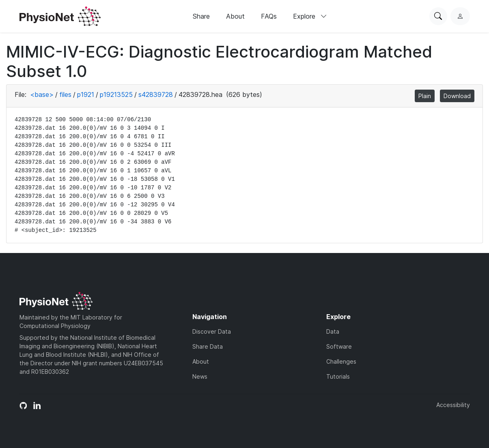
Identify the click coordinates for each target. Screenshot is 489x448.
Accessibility (453, 405)
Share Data (208, 346)
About (235, 16)
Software (339, 346)
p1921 (86, 94)
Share (201, 16)
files (65, 94)
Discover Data (212, 331)
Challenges (341, 361)
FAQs (269, 16)
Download (457, 96)
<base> (42, 94)
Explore (310, 16)
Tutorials (338, 376)
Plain (425, 96)
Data (333, 331)
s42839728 (156, 94)
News (200, 376)
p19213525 (116, 94)
